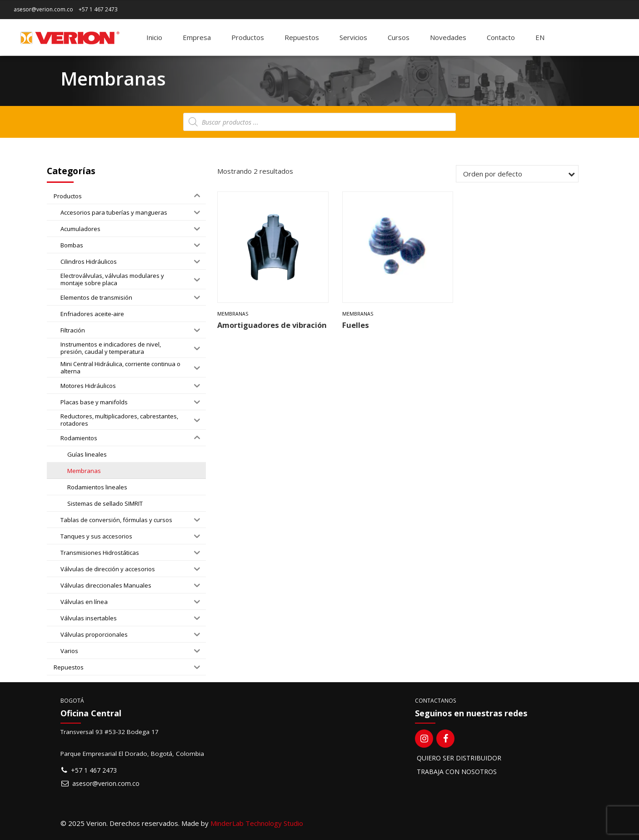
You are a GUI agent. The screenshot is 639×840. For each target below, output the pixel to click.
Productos (248, 37)
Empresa (197, 37)
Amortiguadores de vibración (272, 325)
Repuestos (302, 37)
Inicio (154, 37)
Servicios (353, 37)
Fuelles (356, 325)
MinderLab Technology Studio (257, 823)
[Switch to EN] (540, 37)
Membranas (233, 314)
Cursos (399, 37)
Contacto (501, 37)
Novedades (448, 37)
